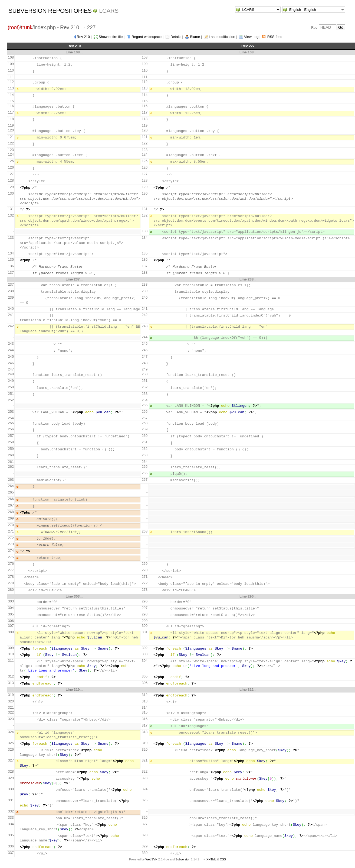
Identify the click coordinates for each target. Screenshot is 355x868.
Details (176, 37)
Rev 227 (248, 46)
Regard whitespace (147, 37)
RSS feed (275, 37)
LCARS (109, 11)
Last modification (222, 37)
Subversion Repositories (50, 11)
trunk (27, 27)
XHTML (211, 859)
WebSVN (151, 859)
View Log (251, 37)
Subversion (183, 859)
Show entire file (111, 37)
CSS (223, 859)
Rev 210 (83, 37)
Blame (195, 37)
